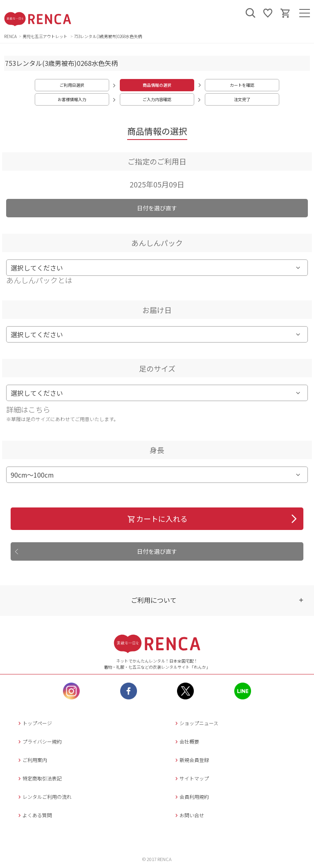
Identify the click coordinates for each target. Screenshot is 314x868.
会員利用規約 (191, 797)
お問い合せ (189, 815)
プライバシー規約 (39, 741)
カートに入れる (157, 519)
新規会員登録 (191, 760)
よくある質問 (34, 815)
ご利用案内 (32, 760)
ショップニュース (196, 723)
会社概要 (186, 741)
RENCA (10, 36)
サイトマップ (191, 778)
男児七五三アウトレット (45, 36)
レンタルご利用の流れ (44, 797)
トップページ (34, 723)
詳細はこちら (28, 409)
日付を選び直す (157, 208)
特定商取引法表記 (39, 778)
